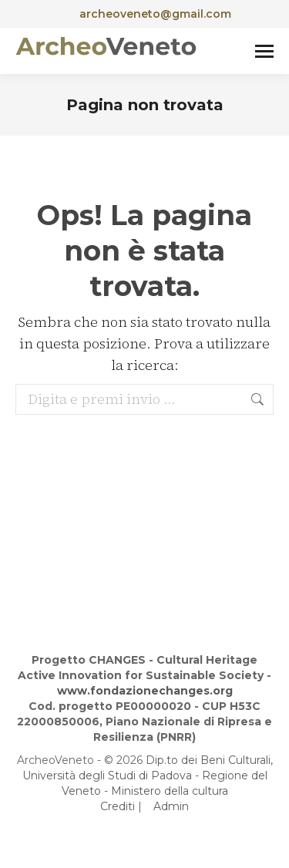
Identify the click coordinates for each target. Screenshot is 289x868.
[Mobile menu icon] (264, 51)
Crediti (118, 806)
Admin (171, 806)
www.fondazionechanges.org (145, 691)
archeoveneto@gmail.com (144, 14)
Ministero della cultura (170, 791)
